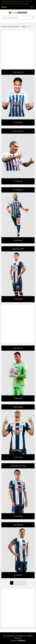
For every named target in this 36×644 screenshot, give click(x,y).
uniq (18, 13)
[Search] (33, 18)
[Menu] (32, 7)
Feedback (22, 640)
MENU (4, 7)
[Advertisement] (18, 49)
